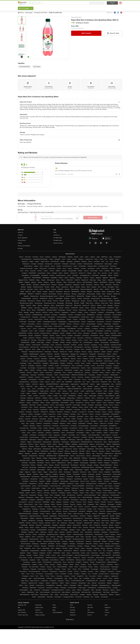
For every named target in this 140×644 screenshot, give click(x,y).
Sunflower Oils (22, 605)
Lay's (106, 615)
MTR (106, 605)
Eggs (54, 610)
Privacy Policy (22, 240)
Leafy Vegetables (58, 612)
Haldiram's (73, 615)
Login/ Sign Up (112, 3)
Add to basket (86, 33)
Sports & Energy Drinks (100, 206)
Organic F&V (21, 610)
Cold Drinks (22, 206)
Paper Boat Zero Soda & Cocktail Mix (42, 212)
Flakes (54, 608)
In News (20, 235)
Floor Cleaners (22, 612)
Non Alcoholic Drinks (70, 206)
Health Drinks (39, 608)
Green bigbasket (23, 238)
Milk (19, 608)
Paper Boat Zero (76, 17)
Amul (71, 605)
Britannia (72, 612)
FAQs (55, 232)
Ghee (54, 605)
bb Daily (20, 248)
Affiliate (20, 243)
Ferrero (90, 615)
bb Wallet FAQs (58, 238)
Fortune (107, 612)
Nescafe (90, 605)
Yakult (106, 610)
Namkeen (38, 610)
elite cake (90, 608)
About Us (21, 232)
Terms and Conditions (24, 246)
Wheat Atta (38, 605)
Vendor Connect (58, 243)
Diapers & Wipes (40, 615)
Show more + (70, 619)
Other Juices (39, 612)
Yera (89, 610)
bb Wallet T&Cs (58, 240)
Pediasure (108, 608)
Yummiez (73, 610)
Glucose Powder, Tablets (35, 206)
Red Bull (72, 608)
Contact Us (56, 235)
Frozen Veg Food (23, 615)
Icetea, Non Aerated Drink (53, 206)
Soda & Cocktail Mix (85, 206)
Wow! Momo (91, 612)
